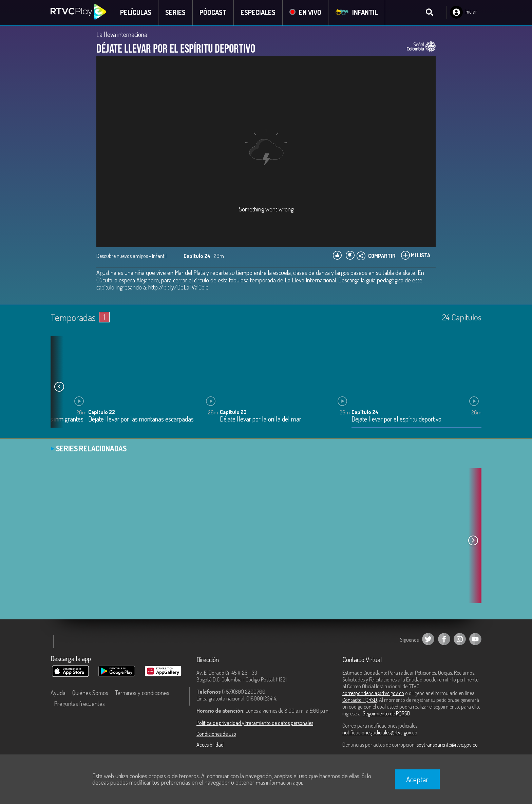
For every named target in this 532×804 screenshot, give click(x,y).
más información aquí (279, 783)
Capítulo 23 (233, 413)
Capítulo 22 (102, 413)
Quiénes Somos (90, 693)
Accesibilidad (210, 745)
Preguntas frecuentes (79, 704)
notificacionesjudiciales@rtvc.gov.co (380, 733)
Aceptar (417, 779)
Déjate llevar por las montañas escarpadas (141, 420)
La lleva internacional (123, 35)
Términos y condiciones (142, 693)
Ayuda (58, 693)
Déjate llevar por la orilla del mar (261, 420)
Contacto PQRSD (360, 700)
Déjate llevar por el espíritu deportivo (396, 420)
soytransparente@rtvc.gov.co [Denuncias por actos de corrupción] (447, 745)
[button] (59, 387)
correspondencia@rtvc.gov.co (373, 693)
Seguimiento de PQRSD (386, 714)
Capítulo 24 (365, 413)
